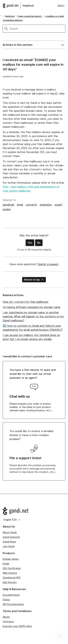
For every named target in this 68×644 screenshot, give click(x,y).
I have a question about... (30, 16)
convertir (31, 205)
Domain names (11, 559)
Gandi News (9, 542)
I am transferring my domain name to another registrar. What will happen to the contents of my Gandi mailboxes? (33, 316)
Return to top (34, 280)
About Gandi (10, 532)
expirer (7, 209)
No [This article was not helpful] (39, 243)
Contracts (8, 621)
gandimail (8, 205)
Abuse (6, 617)
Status (6, 599)
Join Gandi (9, 546)
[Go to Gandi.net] (34, 511)
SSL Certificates (12, 568)
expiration (46, 205)
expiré (58, 205)
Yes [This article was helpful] (30, 243)
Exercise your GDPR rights (17, 626)
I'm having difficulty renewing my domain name (32, 307)
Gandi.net (10, 16)
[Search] (37, 29)
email (20, 205)
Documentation (11, 595)
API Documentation (13, 604)
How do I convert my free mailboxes (26, 302)
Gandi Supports (11, 537)
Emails (6, 564)
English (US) (12, 520)
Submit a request (48, 264)
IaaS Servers (10, 582)
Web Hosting (10, 573)
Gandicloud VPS (12, 578)
